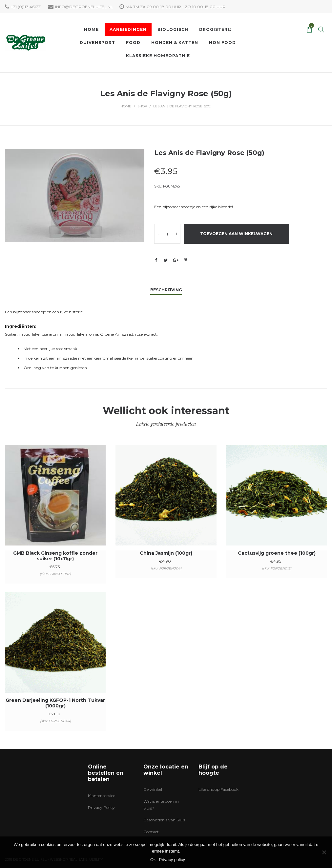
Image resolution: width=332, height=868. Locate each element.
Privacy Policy (101, 807)
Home (126, 106)
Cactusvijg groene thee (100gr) (277, 553)
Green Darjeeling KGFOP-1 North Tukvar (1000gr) (55, 703)
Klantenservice (102, 796)
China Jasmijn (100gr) (166, 553)
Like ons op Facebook (218, 789)
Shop (142, 106)
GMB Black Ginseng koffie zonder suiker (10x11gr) (55, 556)
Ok (153, 860)
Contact (151, 832)
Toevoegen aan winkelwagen (236, 234)
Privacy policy (172, 860)
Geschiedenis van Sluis (164, 820)
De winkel (153, 789)
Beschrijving (166, 290)
